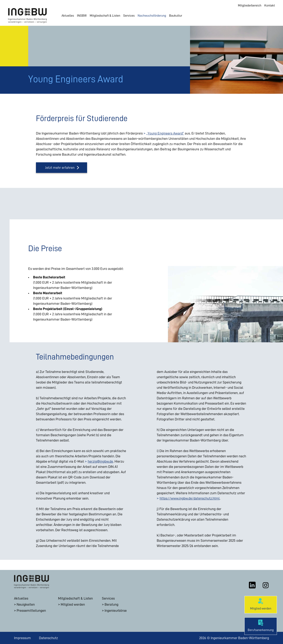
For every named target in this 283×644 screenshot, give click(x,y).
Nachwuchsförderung (152, 16)
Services (129, 16)
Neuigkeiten (26, 604)
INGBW (82, 16)
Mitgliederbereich (250, 5)
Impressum (22, 638)
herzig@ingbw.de (100, 461)
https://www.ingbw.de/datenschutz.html (190, 498)
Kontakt (270, 5)
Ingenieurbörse (116, 611)
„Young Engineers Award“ (165, 133)
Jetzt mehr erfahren (60, 168)
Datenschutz (48, 638)
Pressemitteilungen (31, 611)
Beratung (111, 604)
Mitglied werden (73, 604)
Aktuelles (68, 16)
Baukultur (176, 16)
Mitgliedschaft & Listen (105, 16)
